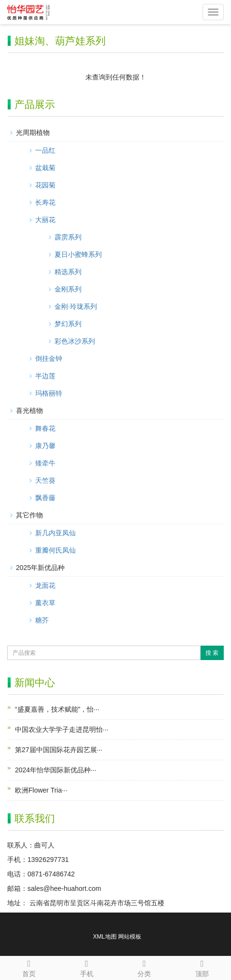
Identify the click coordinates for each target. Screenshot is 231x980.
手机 (87, 967)
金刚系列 (68, 289)
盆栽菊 (45, 168)
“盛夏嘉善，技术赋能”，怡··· (57, 709)
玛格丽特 (49, 393)
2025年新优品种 (40, 568)
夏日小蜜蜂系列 (78, 254)
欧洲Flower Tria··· (41, 790)
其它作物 (29, 515)
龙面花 (45, 585)
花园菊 (45, 185)
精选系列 (68, 272)
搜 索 (212, 653)
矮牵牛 (45, 463)
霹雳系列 (68, 237)
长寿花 (45, 202)
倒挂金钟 (49, 358)
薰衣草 (45, 603)
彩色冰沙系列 (75, 341)
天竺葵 (45, 480)
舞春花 (45, 428)
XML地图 (105, 937)
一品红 (45, 150)
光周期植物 (33, 132)
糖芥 (42, 620)
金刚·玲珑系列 (76, 306)
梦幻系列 (68, 324)
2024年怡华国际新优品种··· (56, 770)
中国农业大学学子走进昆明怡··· (62, 729)
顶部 (202, 967)
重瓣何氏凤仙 (55, 550)
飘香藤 (45, 498)
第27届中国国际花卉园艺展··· (59, 750)
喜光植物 (29, 411)
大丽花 (45, 220)
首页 (29, 967)
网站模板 (130, 937)
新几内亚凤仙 (55, 533)
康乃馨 (45, 446)
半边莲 (45, 376)
